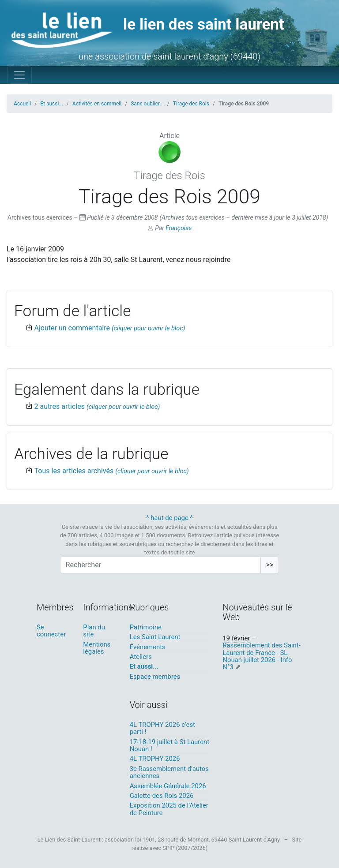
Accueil (22, 104)
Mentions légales (97, 648)
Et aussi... (52, 104)
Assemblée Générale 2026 (168, 786)
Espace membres (155, 677)
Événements (148, 647)
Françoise (179, 228)
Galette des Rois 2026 (162, 796)
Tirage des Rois (191, 104)
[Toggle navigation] (19, 75)
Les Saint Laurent (155, 637)
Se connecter (51, 631)
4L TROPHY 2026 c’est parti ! (162, 728)
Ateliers (141, 657)
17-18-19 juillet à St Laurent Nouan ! (169, 745)
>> (270, 565)
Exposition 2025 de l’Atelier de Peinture (169, 809)
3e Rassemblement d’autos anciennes (169, 772)
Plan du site (94, 631)
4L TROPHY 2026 (155, 759)
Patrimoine (146, 627)
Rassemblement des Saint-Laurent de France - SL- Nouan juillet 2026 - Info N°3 (261, 656)
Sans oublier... (147, 104)
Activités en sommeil (97, 104)
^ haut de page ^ (169, 518)
